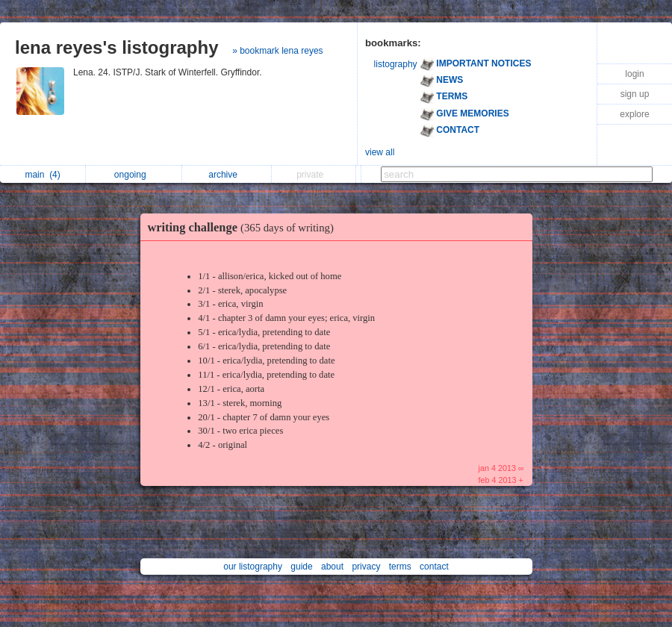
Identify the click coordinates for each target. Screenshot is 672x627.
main (42, 175)
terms (400, 567)
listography (396, 64)
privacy (366, 567)
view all (380, 152)
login (634, 74)
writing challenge (245, 227)
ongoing (134, 175)
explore (634, 114)
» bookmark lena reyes (277, 51)
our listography (253, 567)
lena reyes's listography (117, 47)
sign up (635, 94)
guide (301, 567)
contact (434, 567)
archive (227, 175)
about (332, 567)
